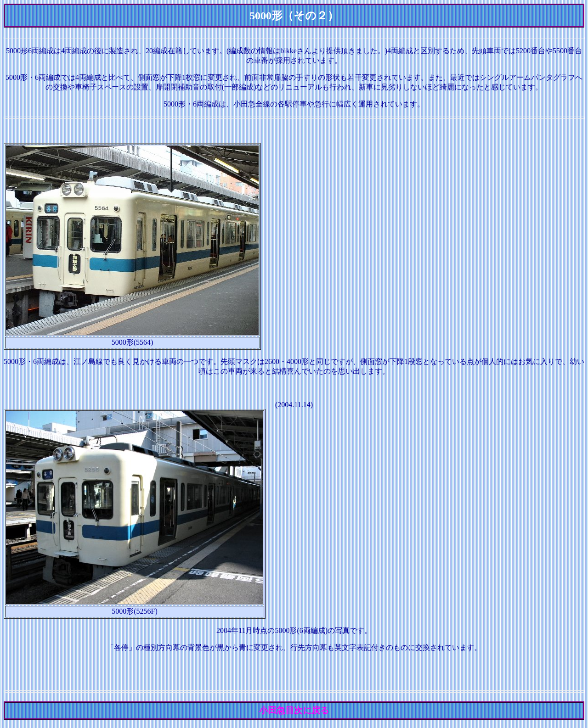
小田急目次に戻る (294, 710)
